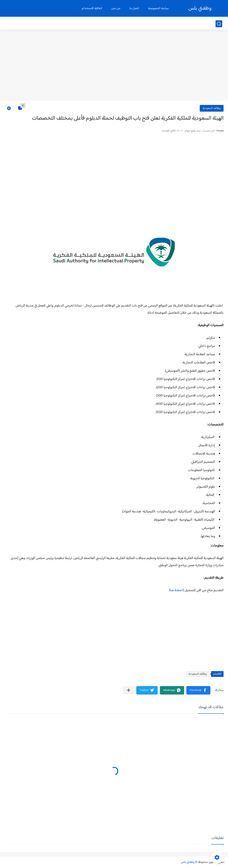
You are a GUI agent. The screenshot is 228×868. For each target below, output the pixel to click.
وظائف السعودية (212, 108)
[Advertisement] (114, 66)
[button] (198, 690)
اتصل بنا (134, 8)
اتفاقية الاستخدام (92, 8)
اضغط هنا (176, 590)
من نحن (116, 8)
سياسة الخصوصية (158, 8)
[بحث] (219, 24)
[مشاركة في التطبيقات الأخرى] (129, 690)
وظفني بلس (200, 8)
